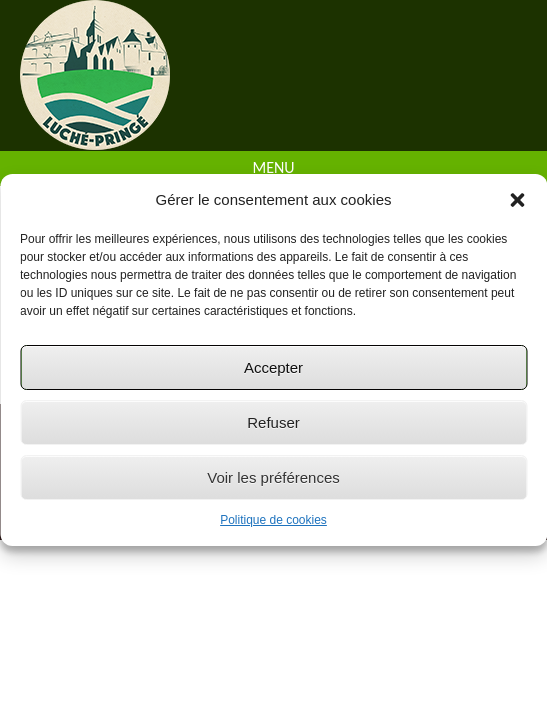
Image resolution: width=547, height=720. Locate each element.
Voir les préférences (273, 477)
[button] (517, 200)
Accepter (273, 367)
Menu (273, 167)
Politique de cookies (273, 520)
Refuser (273, 422)
